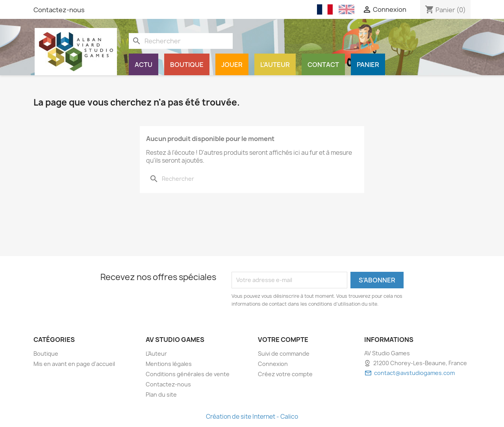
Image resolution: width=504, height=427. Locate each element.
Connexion (273, 364)
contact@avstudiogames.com (414, 373)
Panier (368, 65)
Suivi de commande (284, 354)
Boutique (187, 65)
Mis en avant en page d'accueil (74, 364)
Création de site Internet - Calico (252, 417)
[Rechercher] (181, 41)
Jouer (232, 65)
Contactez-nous (59, 10)
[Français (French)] (325, 10)
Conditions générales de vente (188, 374)
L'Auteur (275, 65)
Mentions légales (169, 364)
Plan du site (161, 395)
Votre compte (283, 340)
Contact (323, 65)
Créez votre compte (285, 374)
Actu (144, 65)
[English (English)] (346, 9)
